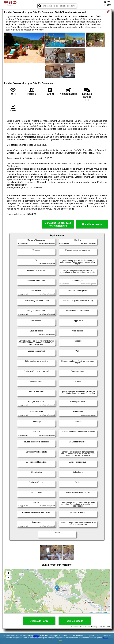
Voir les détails (75, 621)
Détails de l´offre (39, 621)
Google (36, 636)
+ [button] (8, 573)
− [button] (8, 578)
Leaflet (92, 612)
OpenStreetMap (103, 612)
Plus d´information (92, 224)
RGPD (106, 638)
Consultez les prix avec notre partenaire (58, 224)
